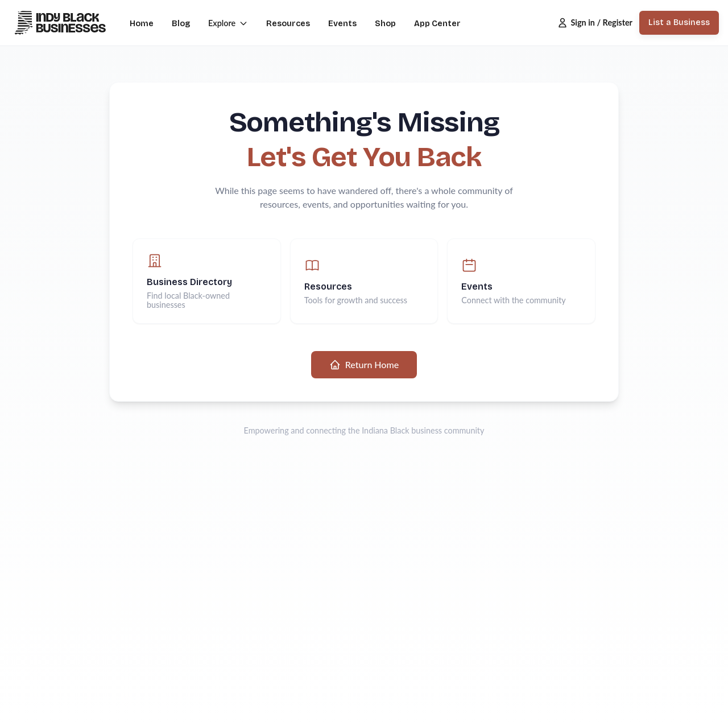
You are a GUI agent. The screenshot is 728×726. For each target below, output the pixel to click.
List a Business (679, 22)
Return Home (364, 365)
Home (142, 24)
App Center (437, 24)
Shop (385, 24)
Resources (288, 24)
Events (342, 24)
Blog (181, 24)
